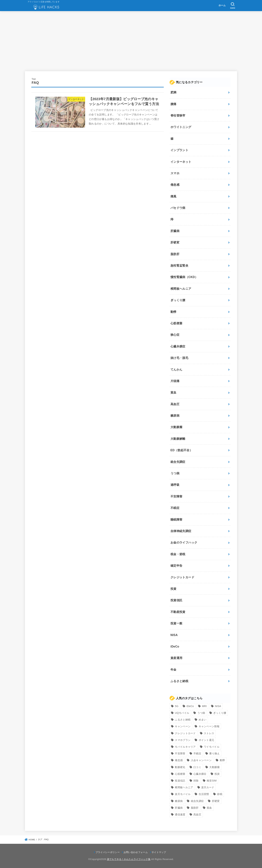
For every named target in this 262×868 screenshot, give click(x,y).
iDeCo (175, 646)
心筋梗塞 (176, 323)
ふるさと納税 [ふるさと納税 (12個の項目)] (183, 720)
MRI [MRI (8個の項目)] (204, 706)
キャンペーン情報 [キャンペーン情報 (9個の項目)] (209, 726)
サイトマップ (159, 852)
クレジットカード (182, 577)
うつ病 (175, 473)
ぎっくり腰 (178, 300)
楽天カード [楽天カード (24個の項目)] (208, 787)
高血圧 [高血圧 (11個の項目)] (197, 814)
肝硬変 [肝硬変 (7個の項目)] (216, 801)
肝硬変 (175, 242)
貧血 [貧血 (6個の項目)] (209, 808)
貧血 (173, 392)
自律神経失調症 (181, 531)
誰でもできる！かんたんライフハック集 (129, 859)
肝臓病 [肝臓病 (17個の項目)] (179, 808)
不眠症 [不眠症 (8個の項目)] (197, 753)
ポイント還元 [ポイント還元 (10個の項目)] (207, 740)
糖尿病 (175, 416)
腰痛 (173, 104)
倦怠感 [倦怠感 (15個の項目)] (179, 760)
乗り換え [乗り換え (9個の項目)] (214, 753)
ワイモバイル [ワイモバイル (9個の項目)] (212, 747)
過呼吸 (175, 485)
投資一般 (176, 623)
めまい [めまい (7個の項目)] (203, 720)
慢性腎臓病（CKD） (184, 277)
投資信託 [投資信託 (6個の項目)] (180, 781)
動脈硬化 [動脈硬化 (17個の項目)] (180, 767)
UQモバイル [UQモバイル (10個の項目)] (182, 713)
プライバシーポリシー (108, 852)
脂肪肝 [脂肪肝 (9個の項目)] (195, 808)
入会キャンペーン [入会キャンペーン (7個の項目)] (201, 760)
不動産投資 (178, 612)
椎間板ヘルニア (181, 289)
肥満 (173, 92)
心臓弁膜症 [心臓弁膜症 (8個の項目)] (200, 774)
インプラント (179, 150)
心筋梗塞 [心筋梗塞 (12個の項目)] (180, 774)
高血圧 (175, 404)
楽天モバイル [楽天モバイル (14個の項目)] (183, 794)
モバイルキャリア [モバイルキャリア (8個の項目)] (185, 747)
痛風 (173, 196)
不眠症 (175, 508)
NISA (174, 635)
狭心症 (175, 335)
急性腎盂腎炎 (179, 266)
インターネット (181, 162)
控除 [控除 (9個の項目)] (196, 781)
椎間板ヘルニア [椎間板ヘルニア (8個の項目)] (184, 787)
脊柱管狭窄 (178, 116)
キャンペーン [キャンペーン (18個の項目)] (183, 726)
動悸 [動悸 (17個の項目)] (222, 760)
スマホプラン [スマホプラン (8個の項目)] (183, 740)
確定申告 (176, 566)
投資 (173, 589)
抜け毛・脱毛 (179, 358)
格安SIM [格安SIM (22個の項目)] (212, 781)
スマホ (175, 173)
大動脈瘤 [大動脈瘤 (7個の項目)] (214, 767)
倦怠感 (175, 185)
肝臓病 (175, 231)
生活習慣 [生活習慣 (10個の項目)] (204, 794)
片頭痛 (175, 381)
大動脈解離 (178, 439)
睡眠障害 (176, 520)
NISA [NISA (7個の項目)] (218, 706)
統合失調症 (178, 462)
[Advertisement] (131, 41)
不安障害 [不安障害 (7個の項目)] (180, 753)
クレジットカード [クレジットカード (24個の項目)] (185, 733)
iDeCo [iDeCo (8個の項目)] (190, 706)
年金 (173, 670)
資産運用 (176, 658)
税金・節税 (178, 554)
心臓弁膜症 (178, 346)
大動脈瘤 (176, 427)
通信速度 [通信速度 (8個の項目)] (180, 814)
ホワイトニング (181, 127)
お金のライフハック (184, 543)
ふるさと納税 (179, 681)
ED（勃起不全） (181, 450)
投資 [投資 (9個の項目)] (217, 774)
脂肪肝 (175, 254)
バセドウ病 (178, 208)
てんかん (176, 370)
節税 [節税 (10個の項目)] (220, 794)
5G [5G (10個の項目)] (177, 706)
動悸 (173, 312)
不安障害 (176, 496)
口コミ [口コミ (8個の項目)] (197, 767)
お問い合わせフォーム (136, 852)
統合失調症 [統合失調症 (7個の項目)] (197, 801)
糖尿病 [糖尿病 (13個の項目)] (179, 801)
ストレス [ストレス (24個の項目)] (209, 733)
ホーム (222, 5)
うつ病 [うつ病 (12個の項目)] (201, 713)
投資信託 (176, 600)
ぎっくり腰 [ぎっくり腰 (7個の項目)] (220, 713)
